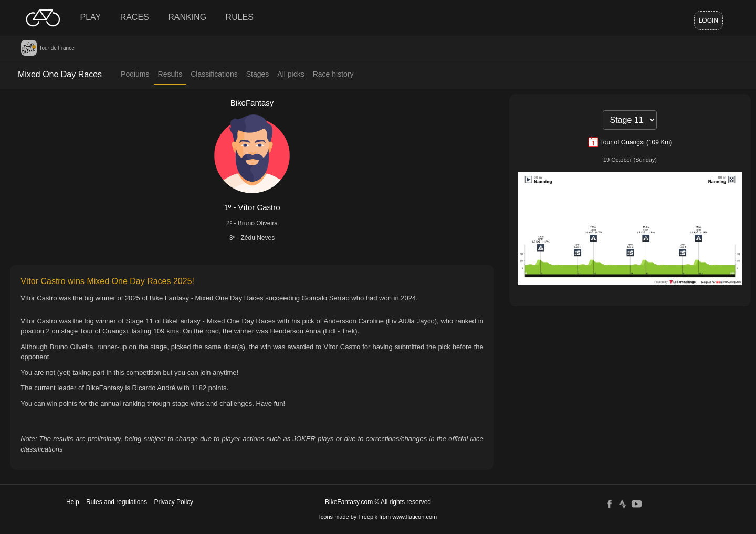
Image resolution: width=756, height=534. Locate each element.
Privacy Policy (174, 502)
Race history (333, 74)
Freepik (368, 517)
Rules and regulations (117, 502)
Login (708, 20)
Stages (258, 74)
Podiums (135, 74)
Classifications (214, 74)
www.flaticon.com (414, 517)
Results (170, 74)
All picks (291, 74)
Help (73, 502)
